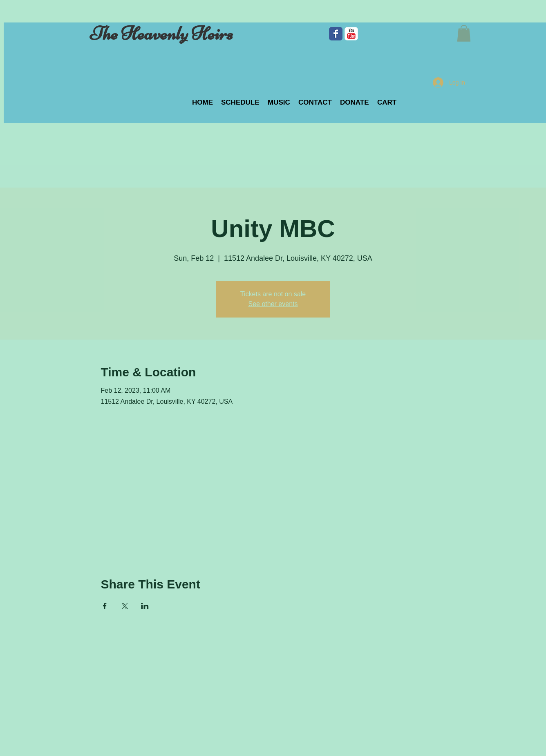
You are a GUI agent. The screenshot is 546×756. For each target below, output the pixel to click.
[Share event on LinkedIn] (145, 606)
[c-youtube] (351, 34)
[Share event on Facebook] (105, 606)
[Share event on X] (125, 606)
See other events (273, 304)
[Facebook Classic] (336, 34)
